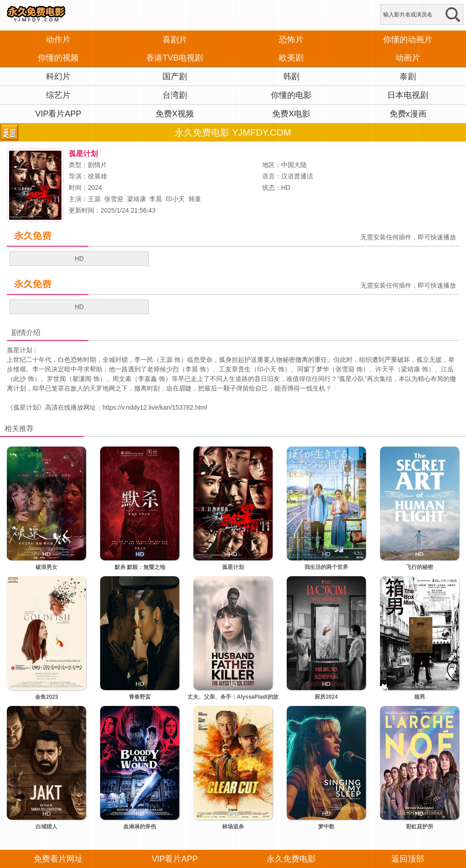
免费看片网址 (58, 859)
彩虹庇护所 (420, 827)
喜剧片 (175, 40)
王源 (94, 199)
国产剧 (175, 76)
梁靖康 (137, 199)
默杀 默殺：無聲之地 (140, 567)
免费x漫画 (408, 114)
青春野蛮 (140, 697)
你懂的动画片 (408, 40)
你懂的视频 (58, 58)
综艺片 (58, 95)
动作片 (58, 40)
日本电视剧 (408, 95)
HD (79, 259)
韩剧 (291, 76)
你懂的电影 (291, 95)
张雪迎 (114, 199)
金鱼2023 (47, 697)
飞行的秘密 (420, 567)
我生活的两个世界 (326, 567)
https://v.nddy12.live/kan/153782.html (155, 407)
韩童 (195, 199)
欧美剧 (291, 58)
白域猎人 (46, 827)
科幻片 (58, 76)
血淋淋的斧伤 (140, 827)
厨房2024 (326, 697)
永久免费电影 (291, 859)
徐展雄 (97, 176)
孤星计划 (26, 407)
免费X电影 (291, 114)
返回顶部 (408, 859)
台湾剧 (175, 95)
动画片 (408, 58)
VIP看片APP (58, 114)
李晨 (156, 199)
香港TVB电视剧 (175, 58)
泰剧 (408, 76)
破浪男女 (46, 567)
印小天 (175, 199)
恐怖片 (291, 40)
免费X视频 (175, 114)
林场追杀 (233, 827)
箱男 (420, 697)
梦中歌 (326, 827)
